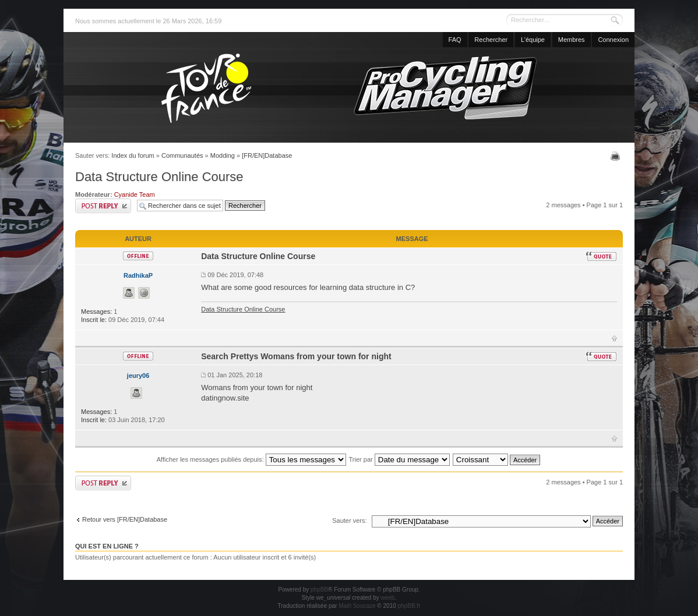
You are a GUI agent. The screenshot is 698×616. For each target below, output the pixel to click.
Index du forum (133, 155)
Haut (614, 338)
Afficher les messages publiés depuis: (251, 459)
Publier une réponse (103, 206)
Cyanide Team (135, 194)
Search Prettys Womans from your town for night (296, 356)
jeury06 (138, 376)
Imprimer (617, 156)
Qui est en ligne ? (107, 546)
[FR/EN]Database (267, 155)
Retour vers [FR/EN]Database (125, 519)
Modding (223, 155)
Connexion (613, 40)
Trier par (399, 459)
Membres (572, 40)
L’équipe (533, 40)
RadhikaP (138, 275)
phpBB (319, 590)
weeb (387, 598)
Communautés (182, 155)
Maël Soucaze (357, 606)
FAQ (455, 40)
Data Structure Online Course (159, 177)
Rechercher (491, 40)
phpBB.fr (409, 606)
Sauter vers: (349, 521)
